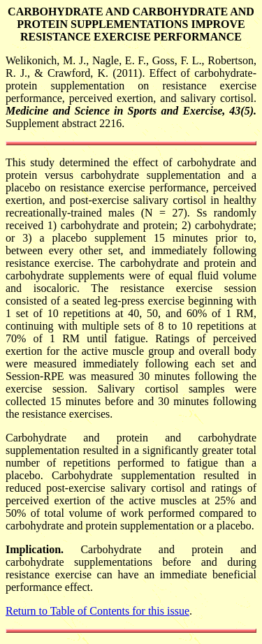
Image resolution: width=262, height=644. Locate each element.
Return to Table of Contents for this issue (97, 611)
